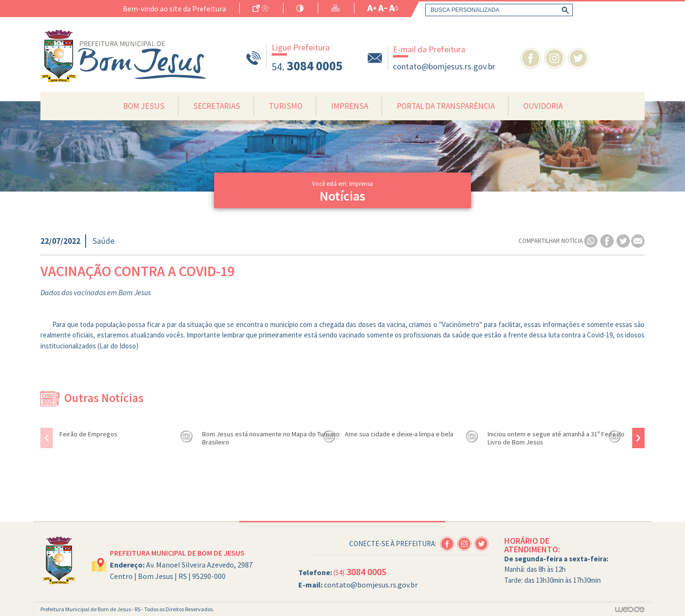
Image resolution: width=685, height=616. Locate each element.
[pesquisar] (497, 10)
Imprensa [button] (350, 106)
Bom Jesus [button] (144, 106)
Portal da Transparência (446, 106)
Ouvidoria (543, 106)
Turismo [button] (286, 106)
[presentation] (47, 438)
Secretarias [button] (217, 106)
